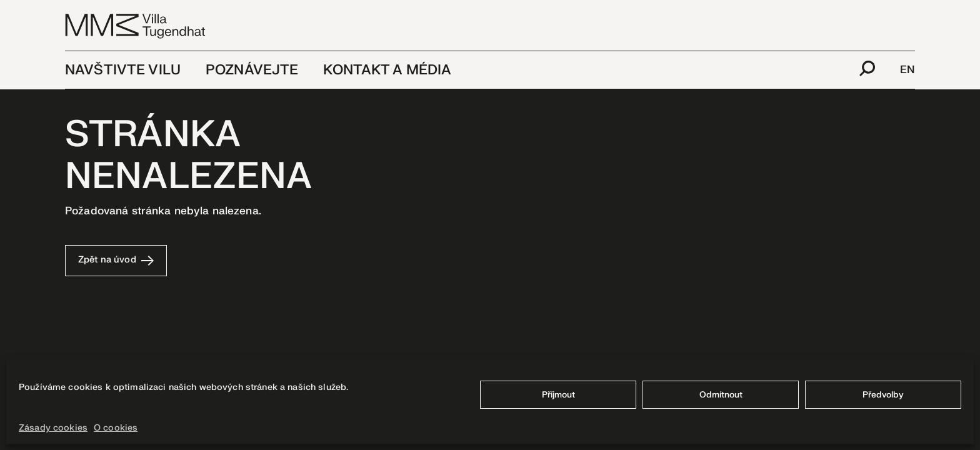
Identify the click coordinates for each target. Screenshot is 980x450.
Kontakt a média (387, 70)
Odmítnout (721, 395)
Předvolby (883, 395)
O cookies (116, 428)
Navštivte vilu (123, 70)
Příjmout (558, 395)
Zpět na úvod (116, 260)
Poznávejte (252, 70)
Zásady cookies (53, 428)
